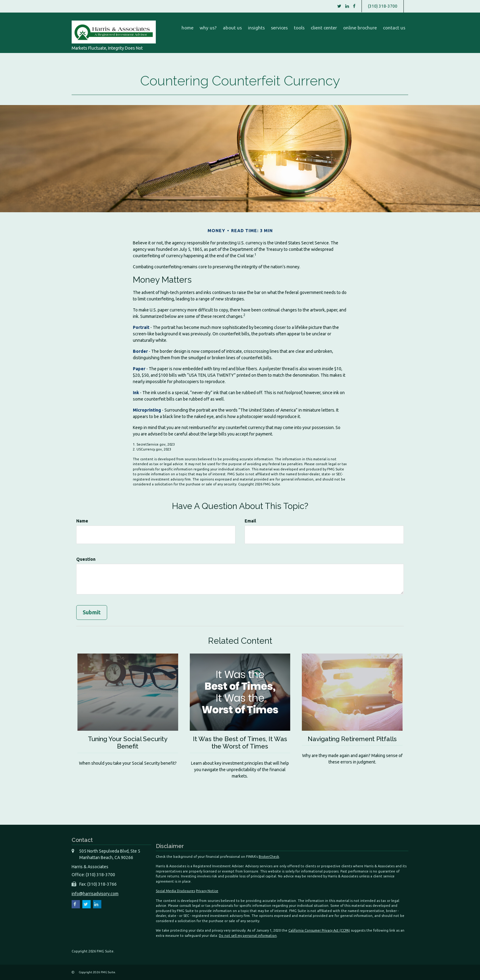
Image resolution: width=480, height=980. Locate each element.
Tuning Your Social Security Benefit (128, 743)
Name (82, 521)
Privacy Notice (207, 891)
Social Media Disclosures (175, 891)
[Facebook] (354, 6)
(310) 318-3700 (383, 6)
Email (250, 521)
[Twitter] (339, 6)
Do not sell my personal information (248, 935)
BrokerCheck (269, 856)
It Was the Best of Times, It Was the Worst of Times (240, 743)
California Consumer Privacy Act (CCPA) (319, 930)
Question (86, 559)
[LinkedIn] (347, 6)
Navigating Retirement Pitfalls (352, 739)
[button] (208, 28)
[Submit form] (92, 612)
